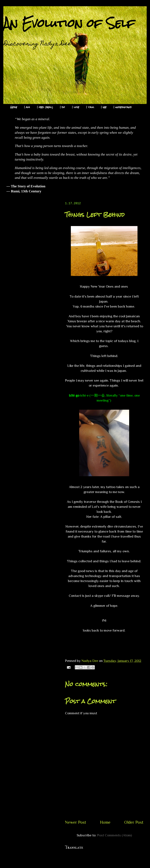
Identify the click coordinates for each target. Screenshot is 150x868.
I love (76, 107)
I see (104, 107)
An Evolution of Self (69, 23)
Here (14, 107)
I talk (90, 107)
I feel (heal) (45, 107)
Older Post (134, 822)
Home (105, 822)
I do (62, 107)
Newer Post (76, 822)
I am (27, 107)
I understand (123, 107)
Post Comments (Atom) (114, 835)
